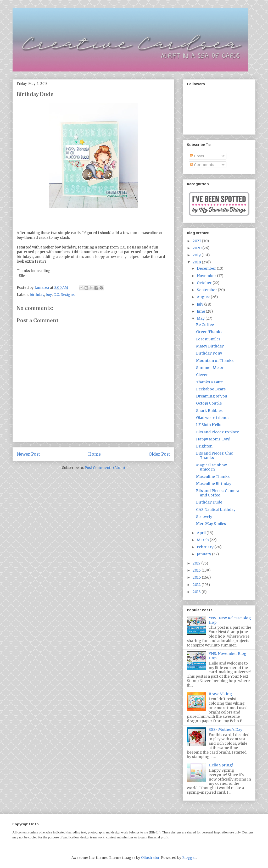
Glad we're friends (213, 418)
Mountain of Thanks (215, 361)
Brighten (204, 446)
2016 (197, 570)
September (207, 290)
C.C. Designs (64, 295)
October (205, 283)
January (204, 554)
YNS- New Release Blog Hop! (230, 620)
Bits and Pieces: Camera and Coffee (218, 493)
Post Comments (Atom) (105, 468)
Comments (202, 165)
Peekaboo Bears (211, 389)
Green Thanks (209, 332)
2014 (197, 585)
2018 (197, 262)
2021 (197, 241)
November (207, 276)
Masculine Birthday (214, 484)
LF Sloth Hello (209, 425)
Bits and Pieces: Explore (217, 432)
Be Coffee (205, 325)
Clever (202, 375)
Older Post (159, 454)
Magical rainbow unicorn (211, 467)
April (202, 533)
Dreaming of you (212, 396)
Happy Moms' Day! (213, 439)
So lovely (204, 517)
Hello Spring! (221, 765)
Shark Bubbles (209, 411)
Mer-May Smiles (211, 524)
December (207, 268)
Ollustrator (150, 858)
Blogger (189, 858)
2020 (197, 248)
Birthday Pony (209, 353)
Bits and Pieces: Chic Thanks (214, 455)
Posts (197, 156)
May (201, 318)
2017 (197, 563)
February (206, 547)
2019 (197, 255)
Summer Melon (210, 368)
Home (94, 454)
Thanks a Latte (209, 382)
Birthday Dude (209, 502)
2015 (197, 577)
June (201, 311)
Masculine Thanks (213, 477)
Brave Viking (220, 694)
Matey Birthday (210, 346)
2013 (197, 592)
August (204, 297)
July (200, 304)
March (203, 540)
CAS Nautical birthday (216, 510)
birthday (37, 295)
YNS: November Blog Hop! (228, 656)
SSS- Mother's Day (225, 729)
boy (49, 295)
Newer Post (28, 454)
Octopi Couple (209, 403)
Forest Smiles (208, 339)
